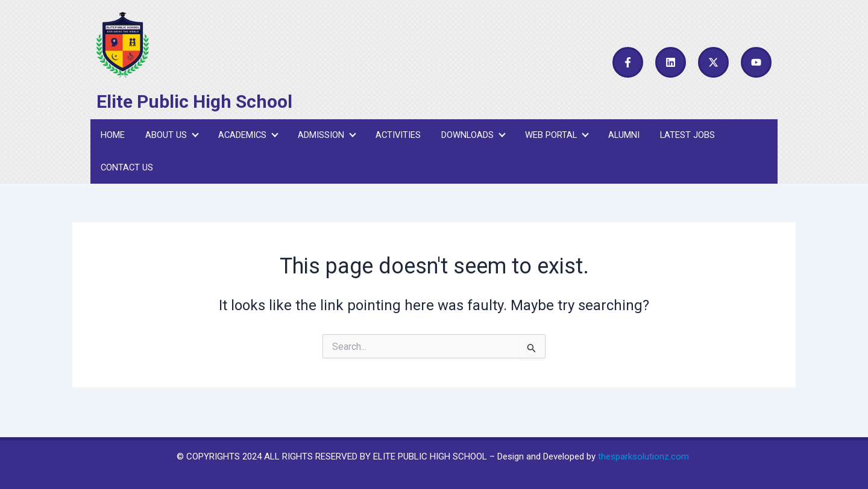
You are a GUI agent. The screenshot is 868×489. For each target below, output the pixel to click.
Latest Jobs (682, 138)
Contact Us (127, 176)
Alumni (619, 138)
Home (112, 138)
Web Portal (552, 138)
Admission (323, 138)
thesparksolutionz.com (643, 456)
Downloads (469, 138)
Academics (245, 138)
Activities (395, 138)
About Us (170, 138)
